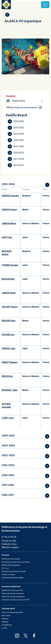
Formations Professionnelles (13, 578)
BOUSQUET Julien (10, 390)
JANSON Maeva (9, 224)
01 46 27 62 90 (9, 537)
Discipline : (11, 96)
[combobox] (28, 101)
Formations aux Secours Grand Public (16, 562)
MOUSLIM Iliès (8, 279)
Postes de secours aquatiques (13, 597)
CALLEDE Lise (8, 335)
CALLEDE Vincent (10, 307)
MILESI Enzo (7, 376)
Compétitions (7, 625)
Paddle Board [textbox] (18, 101)
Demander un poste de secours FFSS (16, 600)
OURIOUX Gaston (9, 210)
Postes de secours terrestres (13, 593)
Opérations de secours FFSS (12, 590)
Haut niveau (6, 616)
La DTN (4, 628)
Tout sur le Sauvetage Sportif (12, 612)
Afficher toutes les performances (22, 107)
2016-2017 (16, 165)
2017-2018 (16, 159)
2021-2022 (16, 146)
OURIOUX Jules (8, 348)
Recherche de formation (11, 559)
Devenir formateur (8, 575)
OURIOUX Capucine (10, 196)
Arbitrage (5, 622)
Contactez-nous (9, 544)
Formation (5, 555)
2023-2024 (16, 134)
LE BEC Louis (8, 418)
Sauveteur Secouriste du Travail (14, 571)
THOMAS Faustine (10, 265)
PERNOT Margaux (10, 362)
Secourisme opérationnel (11, 587)
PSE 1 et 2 (5, 568)
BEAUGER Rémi (9, 321)
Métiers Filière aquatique (11, 565)
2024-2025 (16, 128)
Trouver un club (9, 541)
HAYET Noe (7, 237)
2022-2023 (16, 140)
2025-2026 (16, 121)
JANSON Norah (9, 293)
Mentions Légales (10, 547)
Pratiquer (5, 619)
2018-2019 (16, 153)
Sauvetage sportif (8, 609)
